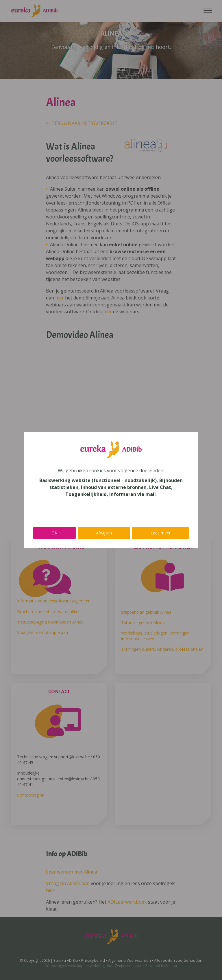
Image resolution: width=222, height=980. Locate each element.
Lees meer (161, 533)
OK (54, 533)
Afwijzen (104, 533)
